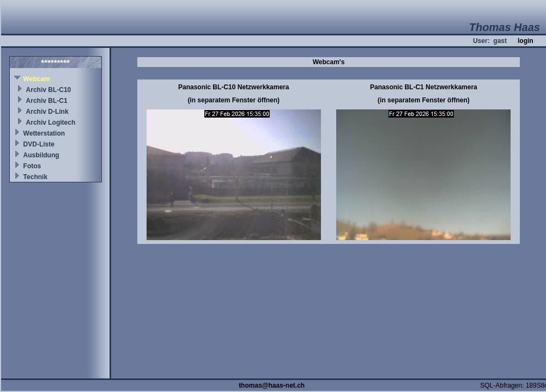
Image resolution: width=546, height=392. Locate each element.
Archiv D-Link (47, 112)
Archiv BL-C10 (49, 90)
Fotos (32, 166)
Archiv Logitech (51, 122)
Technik (35, 177)
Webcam (37, 79)
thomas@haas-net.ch (272, 385)
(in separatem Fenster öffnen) (233, 100)
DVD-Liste (39, 144)
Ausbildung (41, 155)
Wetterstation (44, 133)
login (526, 41)
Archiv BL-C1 (47, 101)
